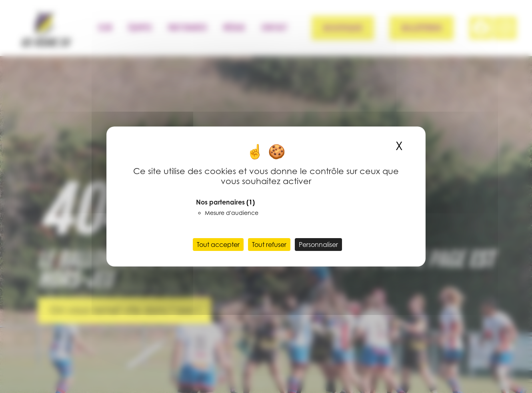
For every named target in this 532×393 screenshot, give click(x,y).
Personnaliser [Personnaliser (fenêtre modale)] (318, 245)
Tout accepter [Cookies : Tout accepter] (218, 245)
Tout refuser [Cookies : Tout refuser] (269, 245)
